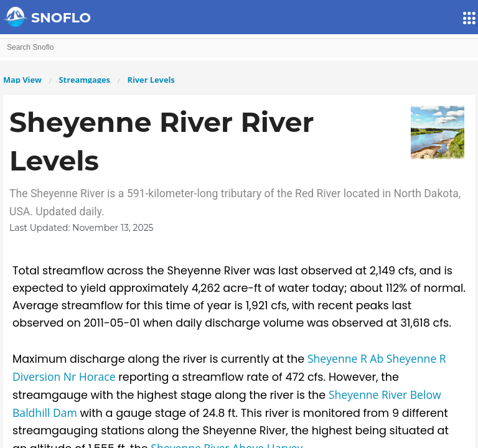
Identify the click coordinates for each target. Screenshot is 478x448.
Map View (22, 80)
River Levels (151, 80)
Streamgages (85, 80)
